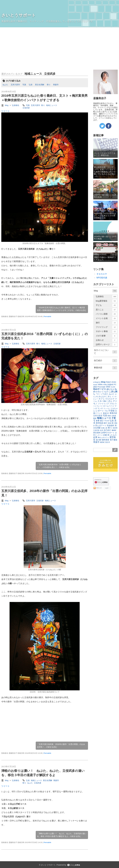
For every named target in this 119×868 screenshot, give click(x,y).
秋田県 (115, 428)
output (110, 384)
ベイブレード (98, 406)
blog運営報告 (107, 301)
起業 (95, 437)
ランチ (100, 408)
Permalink (47, 316)
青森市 (56, 85)
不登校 (111, 411)
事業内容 (106, 368)
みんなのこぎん (105, 396)
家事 (98, 421)
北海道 (114, 416)
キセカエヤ (102, 274)
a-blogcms (97, 382)
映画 (110, 423)
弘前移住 (16, 105)
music (95, 385)
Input (108, 382)
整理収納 (100, 423)
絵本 (102, 430)
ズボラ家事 (107, 336)
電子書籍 (114, 440)
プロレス (113, 404)
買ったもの (112, 435)
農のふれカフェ (103, 437)
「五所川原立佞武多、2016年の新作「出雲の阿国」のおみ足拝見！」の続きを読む (61, 746)
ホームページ (109, 406)
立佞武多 (50, 74)
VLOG (113, 387)
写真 (24, 85)
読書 (105, 435)
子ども (107, 305)
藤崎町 (114, 430)
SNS (108, 387)
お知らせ (107, 340)
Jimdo (114, 382)
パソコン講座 (107, 314)
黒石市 (108, 442)
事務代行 (106, 413)
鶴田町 (102, 442)
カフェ (102, 399)
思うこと (107, 310)
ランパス (107, 409)
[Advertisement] (59, 47)
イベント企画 (107, 318)
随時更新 (106, 440)
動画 (109, 416)
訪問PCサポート (108, 433)
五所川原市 (15, 85)
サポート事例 (107, 331)
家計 (102, 421)
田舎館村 (110, 425)
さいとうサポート (19, 15)
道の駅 (99, 440)
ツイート (5, 111)
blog (7, 105)
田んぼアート (101, 425)
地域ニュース (33, 74)
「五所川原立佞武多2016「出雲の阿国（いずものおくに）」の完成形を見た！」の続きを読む (59, 466)
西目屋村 (97, 433)
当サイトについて (106, 352)
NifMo (100, 384)
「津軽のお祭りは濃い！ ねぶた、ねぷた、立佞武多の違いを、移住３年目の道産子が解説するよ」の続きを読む (62, 835)
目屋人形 (104, 428)
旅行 (107, 323)
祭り (49, 85)
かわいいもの (102, 392)
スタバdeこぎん (105, 401)
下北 (106, 411)
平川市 (107, 421)
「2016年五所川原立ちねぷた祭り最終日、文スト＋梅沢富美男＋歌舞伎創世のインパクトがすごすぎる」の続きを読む (62, 309)
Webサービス (100, 389)
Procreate (101, 387)
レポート (100, 411)
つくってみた (102, 394)
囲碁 (95, 418)
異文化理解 (40, 85)
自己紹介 (106, 361)
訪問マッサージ (107, 345)
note (105, 384)
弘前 (31, 85)
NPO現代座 (102, 278)
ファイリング (107, 327)
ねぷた (5, 85)
